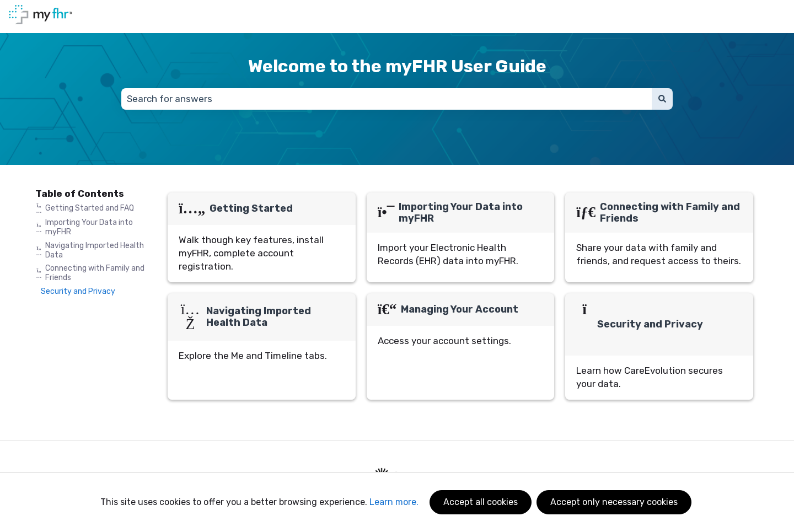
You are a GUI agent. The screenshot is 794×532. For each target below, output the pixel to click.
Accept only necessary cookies (614, 502)
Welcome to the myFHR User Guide (397, 66)
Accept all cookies (481, 502)
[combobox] (387, 99)
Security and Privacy (78, 291)
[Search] (662, 99)
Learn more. (394, 502)
